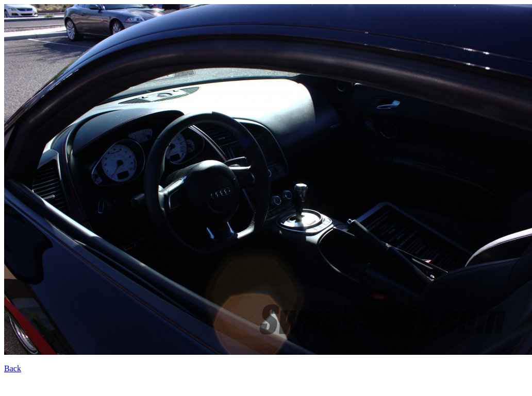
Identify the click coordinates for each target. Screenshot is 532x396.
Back (13, 368)
